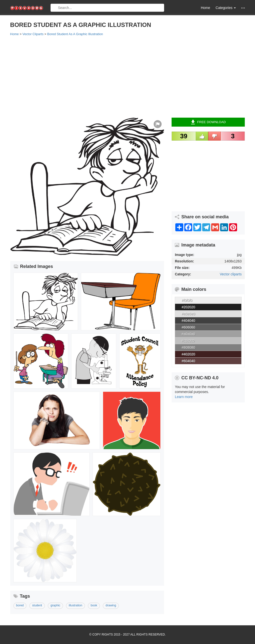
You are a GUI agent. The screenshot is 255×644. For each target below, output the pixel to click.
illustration (75, 605)
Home (205, 8)
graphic (55, 605)
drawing (111, 605)
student (37, 605)
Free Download (208, 122)
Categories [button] (226, 8)
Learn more (184, 397)
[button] (243, 8)
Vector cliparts (231, 274)
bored (20, 605)
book (94, 605)
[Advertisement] (128, 77)
